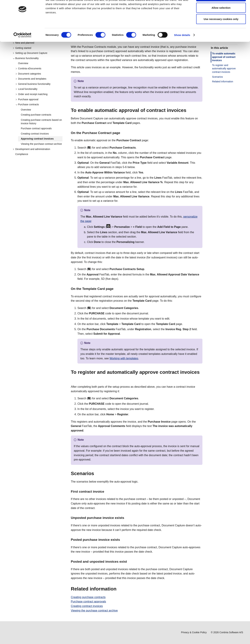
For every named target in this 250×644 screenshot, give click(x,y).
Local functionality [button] (26, 89)
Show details (182, 48)
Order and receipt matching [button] (32, 94)
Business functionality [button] (26, 58)
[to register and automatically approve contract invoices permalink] (73, 379)
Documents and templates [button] (31, 79)
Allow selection (221, 21)
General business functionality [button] (33, 84)
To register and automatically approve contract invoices (224, 69)
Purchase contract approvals (36, 128)
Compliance (22, 154)
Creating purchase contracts (36, 115)
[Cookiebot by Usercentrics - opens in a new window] (22, 48)
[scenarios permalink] (96, 474)
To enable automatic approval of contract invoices (224, 57)
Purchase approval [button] (27, 99)
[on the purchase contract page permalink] (122, 133)
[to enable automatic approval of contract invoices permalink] (188, 110)
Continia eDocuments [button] (28, 68)
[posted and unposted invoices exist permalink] (129, 562)
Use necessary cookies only (221, 32)
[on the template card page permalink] (116, 289)
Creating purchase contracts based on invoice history (41, 122)
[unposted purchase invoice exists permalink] (126, 518)
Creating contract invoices (35, 134)
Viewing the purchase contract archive (41, 144)
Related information (222, 81)
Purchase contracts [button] (27, 104)
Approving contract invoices (37, 139)
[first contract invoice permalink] (106, 492)
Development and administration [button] (31, 149)
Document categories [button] (28, 74)
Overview (23, 63)
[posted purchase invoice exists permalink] (122, 540)
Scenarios (217, 77)
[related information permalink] (119, 589)
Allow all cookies (221, 9)
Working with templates (124, 358)
